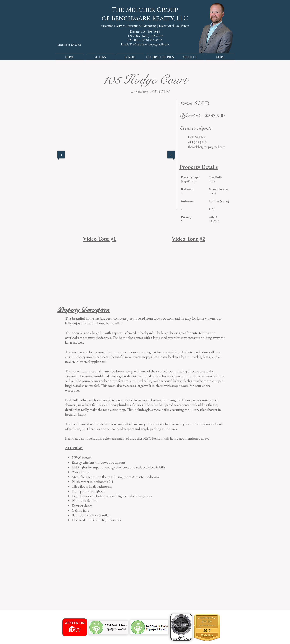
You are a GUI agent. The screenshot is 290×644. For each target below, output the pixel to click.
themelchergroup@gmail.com (207, 147)
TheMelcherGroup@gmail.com (149, 44)
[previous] (61, 155)
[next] (171, 155)
